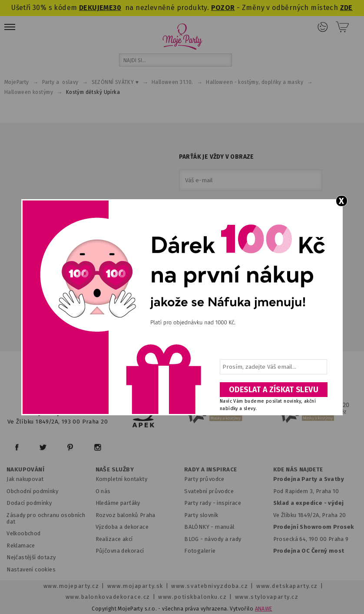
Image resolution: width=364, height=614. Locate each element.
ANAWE (264, 609)
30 (117, 8)
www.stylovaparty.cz (267, 597)
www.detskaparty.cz (287, 586)
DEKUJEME (96, 8)
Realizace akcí (114, 539)
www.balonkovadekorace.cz (108, 597)
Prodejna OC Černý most (309, 551)
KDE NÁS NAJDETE (298, 470)
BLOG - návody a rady (213, 539)
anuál (227, 527)
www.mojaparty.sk (135, 586)
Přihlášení (323, 27)
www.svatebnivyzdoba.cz (210, 586)
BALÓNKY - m (202, 527)
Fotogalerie (200, 551)
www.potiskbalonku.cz (192, 597)
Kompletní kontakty (121, 479)
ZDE (346, 8)
